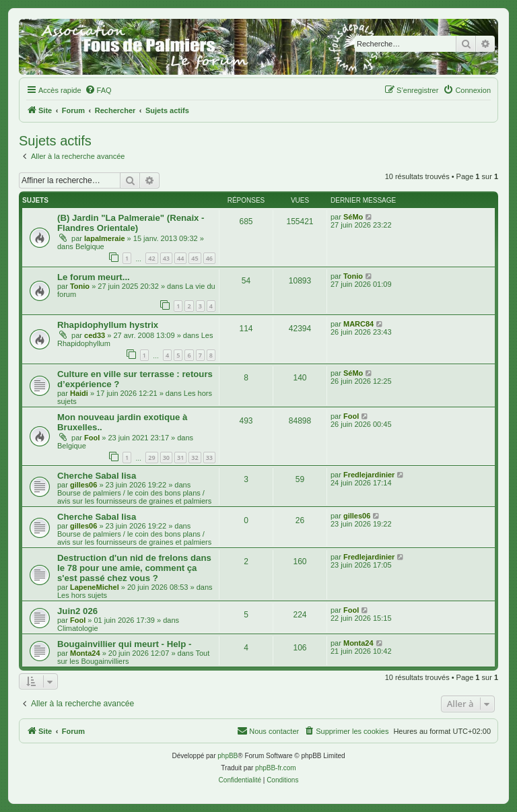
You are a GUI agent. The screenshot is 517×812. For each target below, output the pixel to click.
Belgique (90, 246)
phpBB (228, 756)
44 (180, 258)
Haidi (79, 393)
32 (195, 458)
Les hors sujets (82, 595)
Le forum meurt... (94, 277)
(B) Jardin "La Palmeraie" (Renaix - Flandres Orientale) (131, 223)
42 (151, 258)
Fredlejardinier (369, 475)
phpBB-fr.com (276, 768)
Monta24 (85, 653)
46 (209, 258)
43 (166, 258)
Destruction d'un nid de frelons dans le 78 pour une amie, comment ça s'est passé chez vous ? (134, 568)
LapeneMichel (95, 587)
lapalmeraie (105, 238)
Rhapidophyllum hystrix (108, 325)
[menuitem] (98, 90)
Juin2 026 (77, 611)
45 (195, 258)
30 (166, 458)
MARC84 (358, 324)
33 (209, 458)
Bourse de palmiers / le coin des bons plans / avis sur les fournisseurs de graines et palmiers (134, 497)
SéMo (353, 217)
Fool (92, 438)
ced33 (95, 335)
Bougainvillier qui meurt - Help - (124, 644)
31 (180, 458)
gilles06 (83, 485)
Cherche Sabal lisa (97, 476)
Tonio (80, 286)
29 (151, 458)
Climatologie (78, 628)
